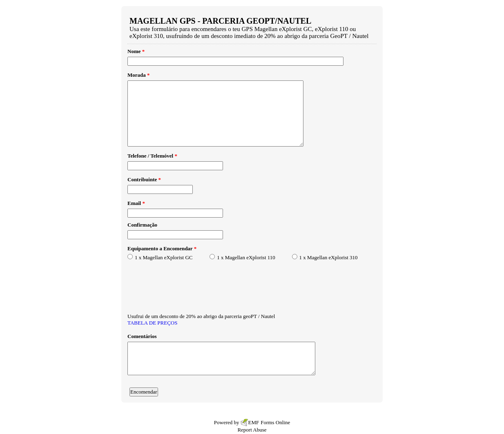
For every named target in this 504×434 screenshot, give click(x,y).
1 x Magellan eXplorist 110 (246, 257)
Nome (136, 51)
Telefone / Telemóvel (152, 156)
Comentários (142, 336)
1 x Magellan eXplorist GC (164, 257)
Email (136, 203)
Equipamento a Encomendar (162, 248)
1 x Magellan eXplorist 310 (329, 257)
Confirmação (142, 225)
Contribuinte (144, 179)
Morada (139, 75)
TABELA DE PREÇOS (152, 323)
